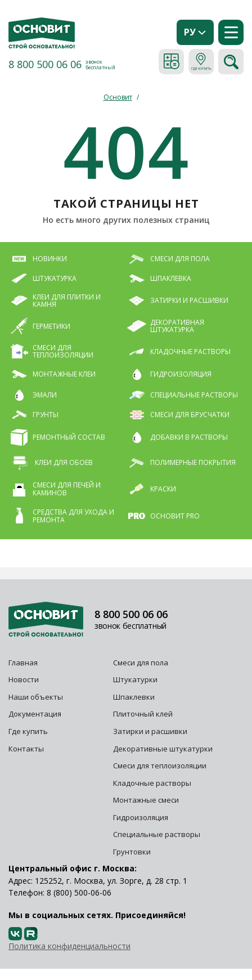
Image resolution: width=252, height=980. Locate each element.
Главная (23, 663)
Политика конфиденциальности (69, 946)
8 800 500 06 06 (45, 64)
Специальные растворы (157, 834)
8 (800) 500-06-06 (79, 892)
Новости (24, 679)
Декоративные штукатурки (163, 749)
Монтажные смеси (146, 800)
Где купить (28, 731)
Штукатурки (135, 679)
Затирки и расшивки (150, 731)
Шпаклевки (134, 697)
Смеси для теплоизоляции (160, 766)
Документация (35, 714)
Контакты (26, 749)
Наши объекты (36, 697)
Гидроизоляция (141, 817)
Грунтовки (132, 852)
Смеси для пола (141, 663)
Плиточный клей (144, 714)
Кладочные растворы (152, 783)
